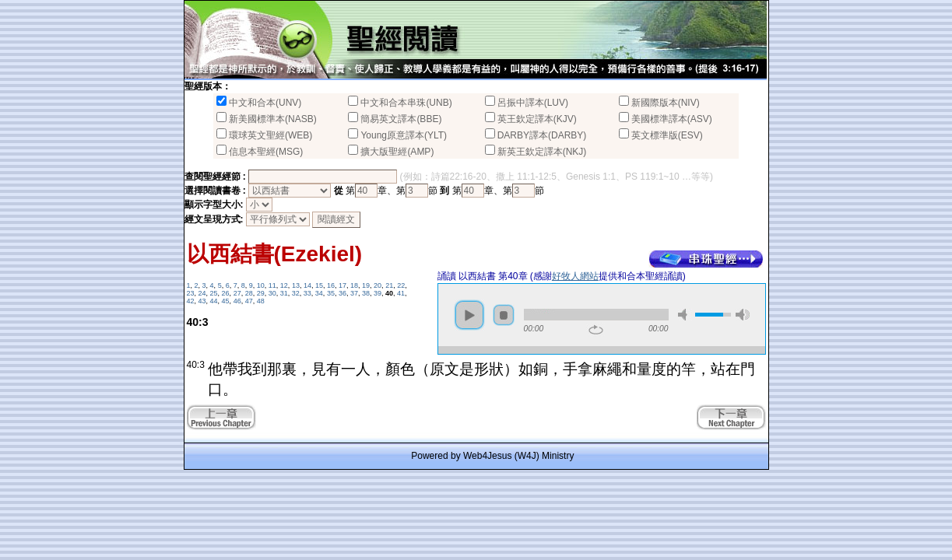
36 (343, 293)
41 (401, 293)
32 (296, 293)
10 (261, 285)
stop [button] (504, 315)
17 (343, 285)
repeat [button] (596, 330)
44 (214, 301)
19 (366, 285)
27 (237, 293)
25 (214, 293)
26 (226, 293)
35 (331, 293)
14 (307, 285)
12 (284, 285)
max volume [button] (743, 315)
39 (378, 293)
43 (202, 301)
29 (261, 293)
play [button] (469, 315)
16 (331, 285)
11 (272, 285)
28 (249, 293)
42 (191, 301)
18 (354, 285)
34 (319, 293)
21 (389, 285)
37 (354, 293)
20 (378, 285)
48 (261, 301)
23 (191, 293)
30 (272, 293)
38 (366, 293)
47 (249, 301)
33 (307, 293)
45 (226, 301)
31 (284, 293)
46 (237, 301)
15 (319, 285)
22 (401, 285)
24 (202, 293)
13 (296, 285)
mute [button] (685, 315)
